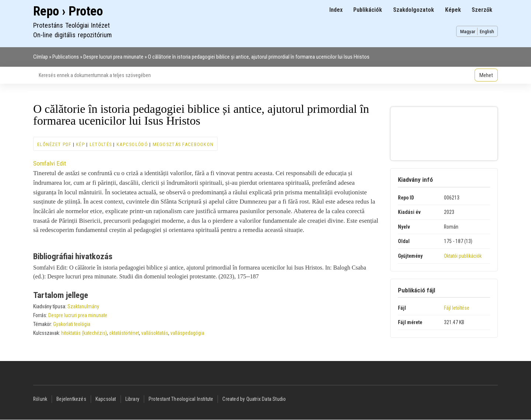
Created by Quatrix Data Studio (254, 399)
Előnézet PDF (54, 144)
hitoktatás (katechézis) (84, 333)
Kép (80, 144)
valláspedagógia (187, 333)
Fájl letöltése (457, 308)
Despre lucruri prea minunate (113, 57)
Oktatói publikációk (463, 256)
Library (132, 399)
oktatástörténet (124, 333)
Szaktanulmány (83, 306)
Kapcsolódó (132, 144)
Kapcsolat (106, 399)
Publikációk (368, 10)
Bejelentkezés (71, 399)
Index (336, 10)
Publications (66, 57)
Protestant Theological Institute (181, 399)
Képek (453, 10)
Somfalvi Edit (50, 163)
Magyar (468, 31)
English (487, 31)
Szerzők (482, 10)
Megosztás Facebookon (183, 144)
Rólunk (40, 399)
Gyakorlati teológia (72, 324)
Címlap (41, 57)
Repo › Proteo (68, 11)
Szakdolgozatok (414, 10)
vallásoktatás (155, 333)
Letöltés (101, 144)
